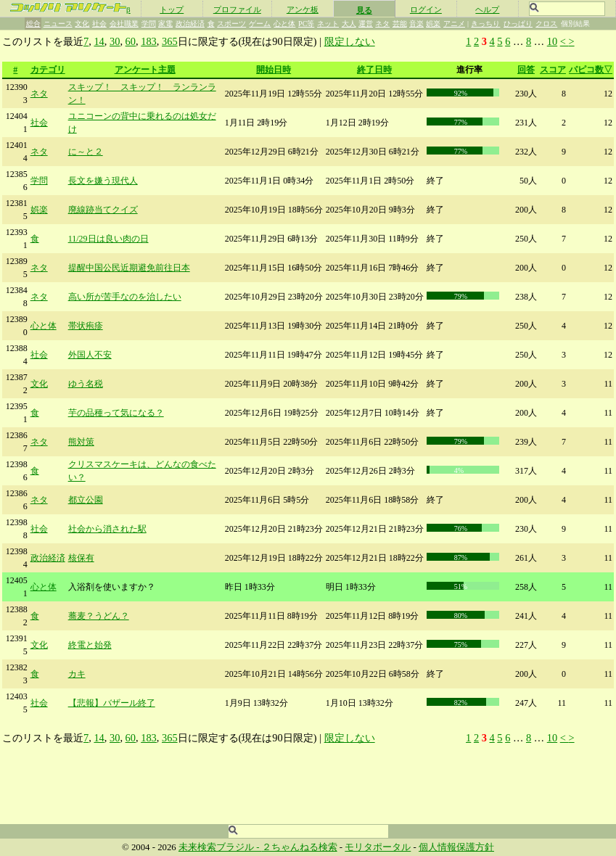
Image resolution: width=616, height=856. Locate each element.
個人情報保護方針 (456, 847)
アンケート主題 (145, 70)
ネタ (382, 24)
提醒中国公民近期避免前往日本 (129, 268)
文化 (82, 24)
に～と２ (86, 152)
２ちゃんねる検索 (300, 847)
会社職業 (124, 24)
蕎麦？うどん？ (99, 616)
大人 (349, 24)
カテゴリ (48, 70)
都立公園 (86, 500)
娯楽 (433, 24)
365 (170, 41)
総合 (33, 24)
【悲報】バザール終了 (112, 703)
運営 (366, 24)
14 (99, 41)
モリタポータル (378, 847)
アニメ (454, 24)
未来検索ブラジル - (220, 847)
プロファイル (237, 9)
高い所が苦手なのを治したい (125, 297)
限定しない (350, 41)
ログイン (426, 9)
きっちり (485, 24)
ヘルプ (487, 9)
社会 (99, 24)
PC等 (306, 24)
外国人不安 (90, 355)
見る (364, 10)
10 (552, 41)
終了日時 (374, 70)
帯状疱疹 (86, 326)
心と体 (284, 24)
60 (131, 41)
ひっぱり (518, 24)
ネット (328, 24)
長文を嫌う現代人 (103, 181)
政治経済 (190, 24)
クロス (546, 24)
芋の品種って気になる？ (116, 413)
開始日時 (274, 70)
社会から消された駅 (107, 529)
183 (149, 41)
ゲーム (260, 24)
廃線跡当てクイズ (103, 210)
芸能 (400, 24)
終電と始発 (90, 645)
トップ (172, 9)
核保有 (81, 558)
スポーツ (231, 24)
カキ (77, 674)
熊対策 (81, 442)
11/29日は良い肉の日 (108, 239)
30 (115, 41)
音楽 (416, 24)
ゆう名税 (86, 384)
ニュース (58, 24)
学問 (149, 24)
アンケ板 (303, 9)
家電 (165, 24)
